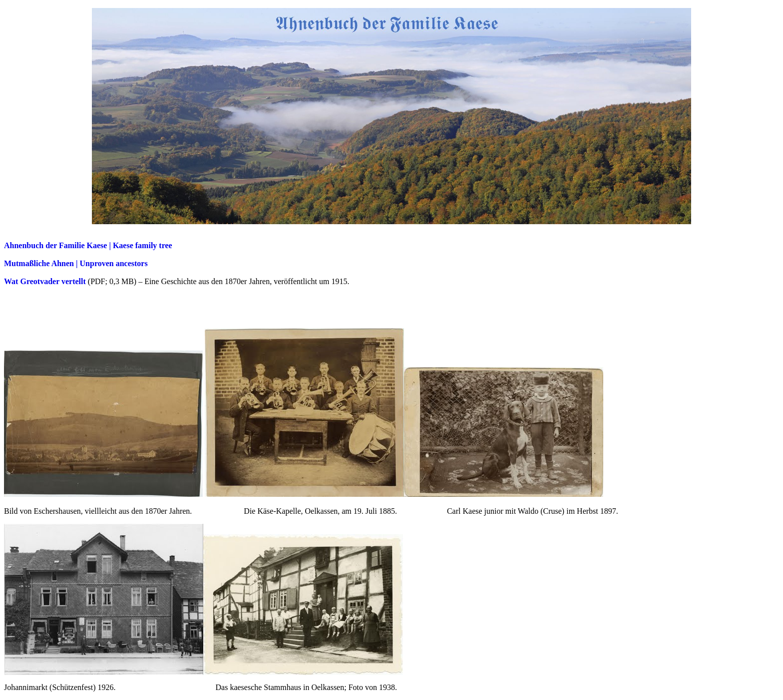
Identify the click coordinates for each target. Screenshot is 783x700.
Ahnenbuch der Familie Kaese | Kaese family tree (88, 245)
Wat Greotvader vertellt (45, 281)
